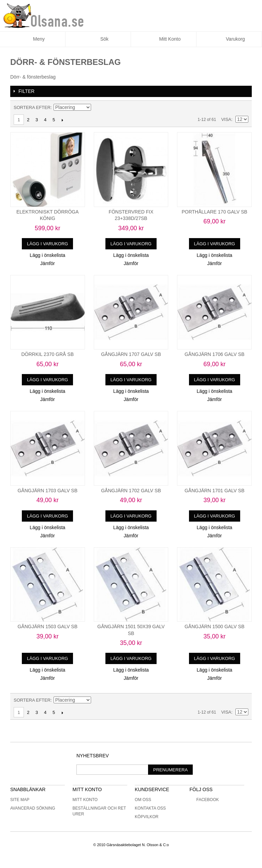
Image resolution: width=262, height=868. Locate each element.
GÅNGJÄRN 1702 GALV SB (131, 491)
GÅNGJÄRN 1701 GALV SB (215, 491)
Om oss (143, 800)
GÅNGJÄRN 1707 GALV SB (131, 354)
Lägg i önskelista (47, 255)
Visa (226, 119)
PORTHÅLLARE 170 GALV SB (214, 212)
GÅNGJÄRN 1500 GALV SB (215, 626)
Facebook (204, 800)
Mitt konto (85, 800)
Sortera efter (32, 107)
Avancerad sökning (33, 808)
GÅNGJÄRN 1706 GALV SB (215, 354)
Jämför (48, 263)
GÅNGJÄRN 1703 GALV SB (47, 491)
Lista (243, 108)
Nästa (62, 120)
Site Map (20, 800)
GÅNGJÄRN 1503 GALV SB (47, 626)
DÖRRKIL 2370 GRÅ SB (47, 354)
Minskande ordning (97, 108)
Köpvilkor (147, 817)
